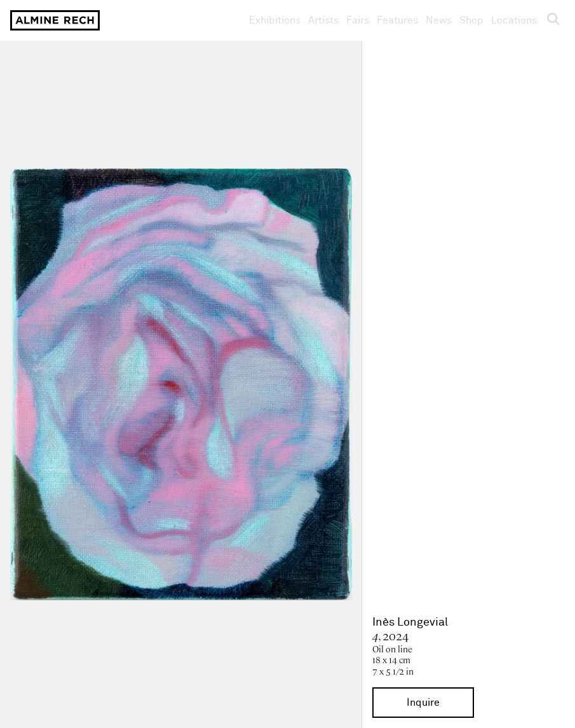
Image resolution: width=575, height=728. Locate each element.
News (439, 20)
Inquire (423, 703)
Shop (471, 20)
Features (397, 20)
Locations (514, 20)
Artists (323, 20)
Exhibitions (275, 20)
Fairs (358, 20)
